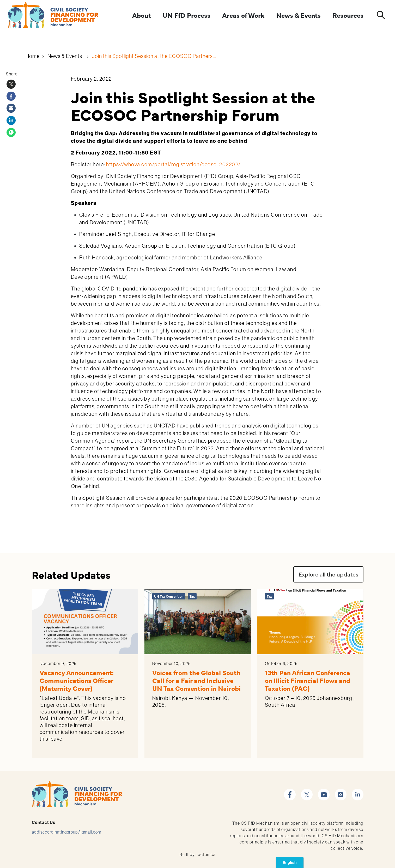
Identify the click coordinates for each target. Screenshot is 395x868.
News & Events (65, 56)
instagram (341, 792)
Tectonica (206, 854)
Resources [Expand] (348, 15)
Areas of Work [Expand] (243, 15)
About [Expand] (142, 15)
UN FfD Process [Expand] (187, 15)
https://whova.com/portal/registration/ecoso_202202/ (174, 164)
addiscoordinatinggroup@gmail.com (67, 832)
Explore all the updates (328, 574)
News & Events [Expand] (298, 15)
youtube (324, 792)
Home (33, 56)
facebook (290, 792)
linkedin (358, 792)
